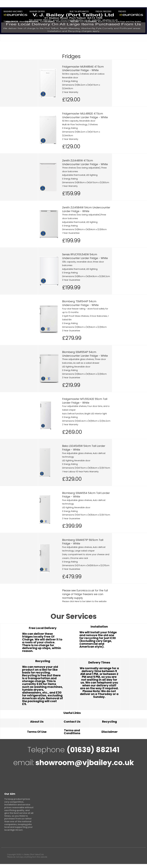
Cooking (50, 22)
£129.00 (71, 100)
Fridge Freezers (104, 12)
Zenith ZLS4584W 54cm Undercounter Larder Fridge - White (86, 209)
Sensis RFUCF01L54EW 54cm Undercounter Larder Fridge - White (85, 256)
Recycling (109, 722)
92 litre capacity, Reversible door (79, 121)
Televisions (91, 22)
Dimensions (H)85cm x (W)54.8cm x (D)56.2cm (86, 276)
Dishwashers (32, 22)
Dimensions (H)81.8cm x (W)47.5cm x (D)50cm (86, 182)
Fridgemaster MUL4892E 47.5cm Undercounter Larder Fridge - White (85, 115)
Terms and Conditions (72, 732)
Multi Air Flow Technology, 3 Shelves (80, 125)
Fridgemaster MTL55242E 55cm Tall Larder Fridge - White (85, 401)
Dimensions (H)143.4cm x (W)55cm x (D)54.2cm (86, 421)
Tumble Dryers (11, 22)
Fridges (122, 12)
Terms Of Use (37, 732)
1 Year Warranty (70, 186)
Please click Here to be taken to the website (84, 601)
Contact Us (72, 722)
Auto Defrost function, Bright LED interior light (84, 414)
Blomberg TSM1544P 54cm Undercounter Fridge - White (80, 303)
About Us (37, 722)
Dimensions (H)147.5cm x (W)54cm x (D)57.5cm (86, 468)
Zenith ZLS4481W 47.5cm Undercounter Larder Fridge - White (85, 162)
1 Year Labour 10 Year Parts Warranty (80, 472)
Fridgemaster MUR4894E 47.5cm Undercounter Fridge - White (83, 68)
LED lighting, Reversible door (76, 367)
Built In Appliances (79, 12)
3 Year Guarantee (71, 280)
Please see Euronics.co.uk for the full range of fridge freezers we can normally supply (85, 594)
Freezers (74, 22)
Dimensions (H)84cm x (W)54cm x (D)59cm (84, 229)
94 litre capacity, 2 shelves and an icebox (83, 74)
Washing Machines (13, 12)
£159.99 (71, 193)
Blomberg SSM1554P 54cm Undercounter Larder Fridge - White (85, 354)
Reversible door (70, 78)
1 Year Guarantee (71, 233)
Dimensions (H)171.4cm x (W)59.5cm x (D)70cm (86, 565)
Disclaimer (110, 732)
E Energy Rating (70, 81)
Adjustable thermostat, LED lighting (80, 175)
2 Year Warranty (70, 92)
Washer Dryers (37, 12)
